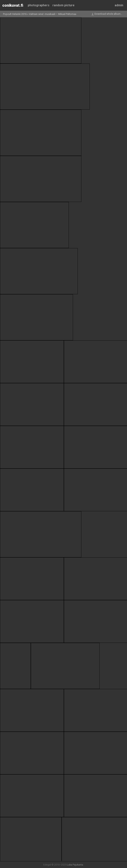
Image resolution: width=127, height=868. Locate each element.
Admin (119, 5)
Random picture (63, 5)
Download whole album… (107, 14)
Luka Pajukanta (75, 865)
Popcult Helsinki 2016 (15, 14)
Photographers (39, 5)
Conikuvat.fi (13, 5)
